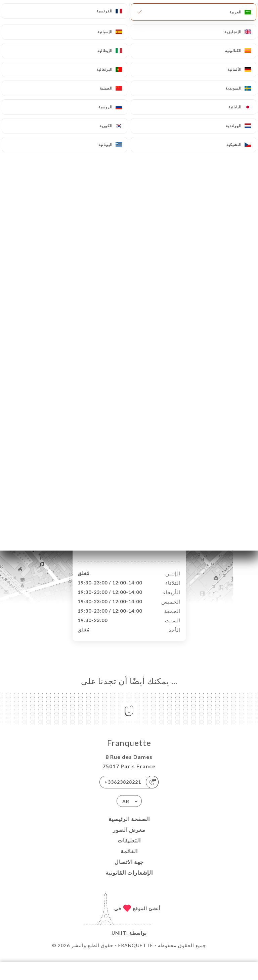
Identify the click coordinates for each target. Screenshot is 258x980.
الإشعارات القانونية (129, 880)
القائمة (129, 858)
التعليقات (129, 847)
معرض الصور (129, 837)
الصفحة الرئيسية (129, 826)
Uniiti (120, 940)
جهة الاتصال (129, 869)
